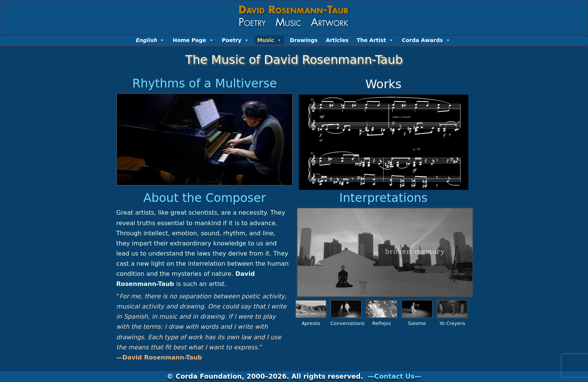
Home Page (193, 40)
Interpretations (383, 198)
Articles (337, 40)
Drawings (304, 40)
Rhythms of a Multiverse (205, 83)
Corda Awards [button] (426, 40)
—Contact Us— (394, 376)
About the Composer (205, 198)
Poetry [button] (235, 40)
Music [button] (269, 40)
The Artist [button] (375, 40)
